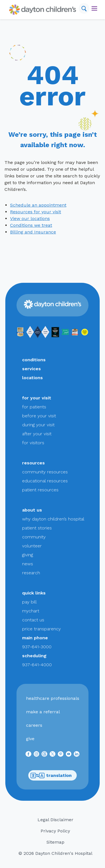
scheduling (34, 656)
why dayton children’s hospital (53, 519)
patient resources (40, 490)
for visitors (33, 443)
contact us (33, 620)
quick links (34, 593)
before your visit (39, 416)
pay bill (29, 602)
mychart (31, 611)
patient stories (37, 528)
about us (32, 510)
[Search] (84, 8)
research (31, 573)
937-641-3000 (37, 647)
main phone (35, 638)
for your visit (37, 398)
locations (32, 378)
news (28, 564)
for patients (34, 407)
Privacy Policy (55, 831)
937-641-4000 (37, 665)
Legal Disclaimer (55, 820)
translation (51, 776)
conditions (34, 360)
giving (28, 555)
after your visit (37, 434)
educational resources (45, 481)
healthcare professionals (53, 698)
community (34, 537)
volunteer (32, 546)
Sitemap (55, 842)
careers (34, 725)
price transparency (41, 629)
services (32, 369)
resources (33, 463)
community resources (45, 472)
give (30, 739)
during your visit (38, 425)
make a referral (43, 712)
